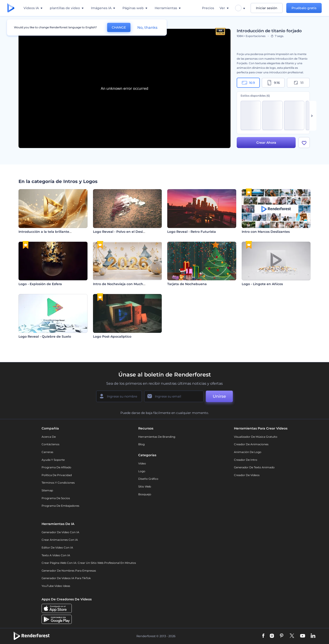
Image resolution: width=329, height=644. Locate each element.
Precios (208, 8)
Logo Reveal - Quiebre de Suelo (45, 337)
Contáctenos (50, 444)
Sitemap (47, 490)
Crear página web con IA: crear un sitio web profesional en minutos (89, 563)
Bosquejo (145, 494)
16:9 (248, 83)
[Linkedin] (313, 636)
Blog (141, 444)
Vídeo (142, 463)
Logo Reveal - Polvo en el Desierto (121, 232)
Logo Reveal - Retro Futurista (192, 232)
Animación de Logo (248, 452)
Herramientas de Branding (157, 437)
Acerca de (49, 437)
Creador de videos (247, 475)
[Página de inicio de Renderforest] (11, 8)
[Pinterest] (282, 636)
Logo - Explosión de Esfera (40, 284)
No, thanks (147, 28)
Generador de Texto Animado (254, 467)
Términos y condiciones (58, 483)
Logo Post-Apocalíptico (112, 337)
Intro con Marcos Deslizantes (266, 232)
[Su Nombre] (119, 396)
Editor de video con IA (57, 547)
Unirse (219, 396)
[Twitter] (292, 636)
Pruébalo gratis (304, 8)
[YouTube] (303, 636)
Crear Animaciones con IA (60, 540)
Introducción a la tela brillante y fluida (50, 232)
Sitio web (145, 486)
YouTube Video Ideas (56, 586)
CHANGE (119, 27)
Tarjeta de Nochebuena (187, 284)
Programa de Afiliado (56, 467)
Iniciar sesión (267, 8)
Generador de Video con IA (60, 532)
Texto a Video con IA (56, 555)
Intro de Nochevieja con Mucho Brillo (124, 284)
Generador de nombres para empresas (69, 571)
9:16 (273, 83)
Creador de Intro (246, 460)
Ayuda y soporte (53, 460)
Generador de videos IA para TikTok (66, 578)
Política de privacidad (57, 475)
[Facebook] (263, 636)
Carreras (47, 452)
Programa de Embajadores (60, 506)
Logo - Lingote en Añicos (262, 284)
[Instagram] (272, 636)
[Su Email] (174, 396)
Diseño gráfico (148, 479)
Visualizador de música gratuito (256, 437)
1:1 (298, 83)
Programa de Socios (56, 498)
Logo (142, 471)
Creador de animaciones (251, 444)
